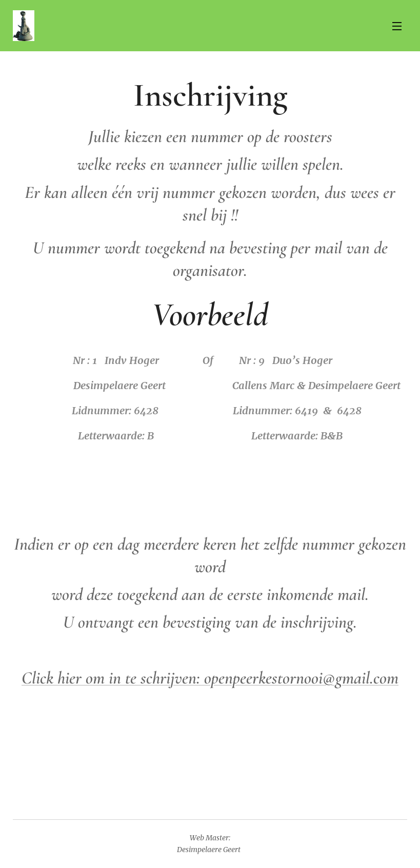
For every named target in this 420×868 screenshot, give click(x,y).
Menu (397, 26)
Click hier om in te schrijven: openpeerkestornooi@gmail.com (210, 678)
